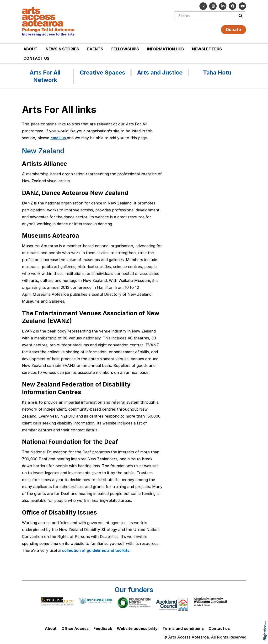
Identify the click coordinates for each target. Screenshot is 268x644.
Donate (233, 30)
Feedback (103, 628)
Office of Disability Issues (59, 512)
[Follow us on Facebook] (233, 6)
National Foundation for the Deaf (70, 442)
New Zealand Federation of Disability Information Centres (76, 388)
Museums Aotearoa (51, 236)
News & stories (62, 49)
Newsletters (207, 49)
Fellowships (125, 49)
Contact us (36, 58)
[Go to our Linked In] (223, 6)
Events (95, 49)
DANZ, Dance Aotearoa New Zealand (75, 193)
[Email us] (203, 6)
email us (59, 138)
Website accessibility (137, 628)
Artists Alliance (45, 164)
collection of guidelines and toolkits (96, 550)
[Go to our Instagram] (213, 6)
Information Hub (166, 49)
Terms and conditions (183, 628)
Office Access (75, 628)
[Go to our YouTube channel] (242, 6)
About (30, 49)
